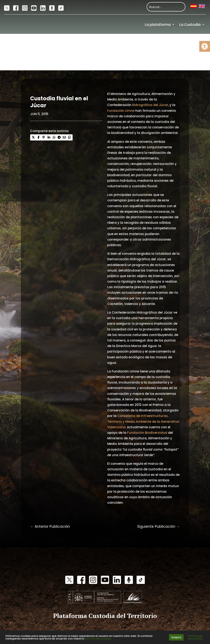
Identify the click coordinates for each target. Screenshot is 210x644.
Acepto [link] (176, 637)
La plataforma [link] (158, 25)
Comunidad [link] (141, 43)
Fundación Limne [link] (121, 111)
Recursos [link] (197, 43)
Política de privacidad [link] (195, 637)
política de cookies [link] (98, 639)
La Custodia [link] (190, 25)
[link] (205, 46)
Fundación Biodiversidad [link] (147, 433)
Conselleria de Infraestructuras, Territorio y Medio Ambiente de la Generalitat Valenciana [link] (143, 421)
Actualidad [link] (170, 43)
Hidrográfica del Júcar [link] (150, 105)
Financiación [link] (193, 61)
